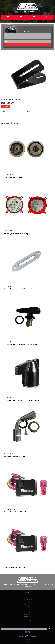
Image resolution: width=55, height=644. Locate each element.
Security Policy (28, 619)
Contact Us (28, 607)
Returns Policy (27, 617)
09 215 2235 (28, 12)
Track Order (28, 597)
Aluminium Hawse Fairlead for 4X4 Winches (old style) (20, 289)
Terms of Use (28, 612)
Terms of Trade (28, 621)
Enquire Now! (5, 106)
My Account (28, 595)
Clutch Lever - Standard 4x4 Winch (14, 456)
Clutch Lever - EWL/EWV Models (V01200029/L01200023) (21, 345)
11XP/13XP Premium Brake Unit (13, 177)
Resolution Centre (28, 599)
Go (27, 45)
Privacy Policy (27, 614)
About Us (28, 605)
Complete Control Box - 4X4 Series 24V (16, 568)
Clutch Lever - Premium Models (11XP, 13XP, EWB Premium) (22, 400)
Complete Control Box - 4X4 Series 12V (16, 512)
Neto (33, 641)
